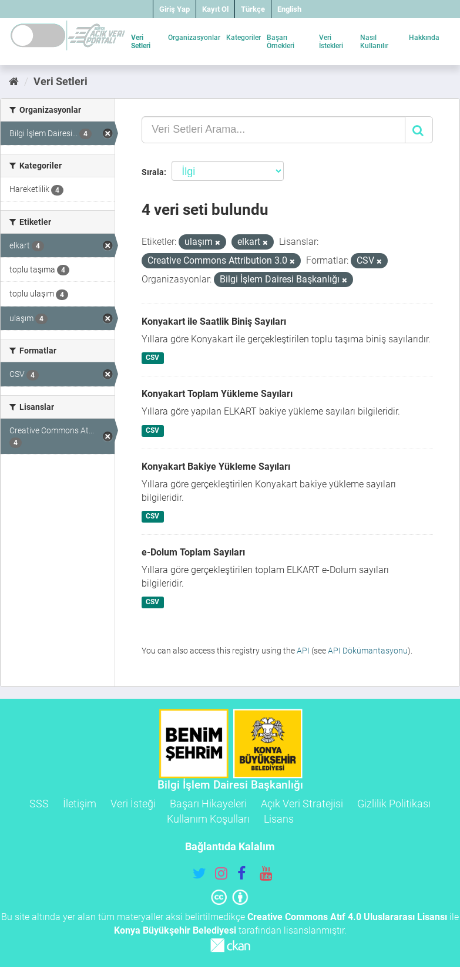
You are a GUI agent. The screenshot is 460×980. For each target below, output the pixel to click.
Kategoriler (244, 38)
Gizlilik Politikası (394, 804)
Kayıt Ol (215, 9)
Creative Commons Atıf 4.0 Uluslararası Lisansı (347, 917)
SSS (39, 804)
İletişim (80, 804)
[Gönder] (419, 130)
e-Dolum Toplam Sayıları (193, 552)
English (289, 9)
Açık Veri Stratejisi (302, 804)
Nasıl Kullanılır (374, 42)
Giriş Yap (174, 9)
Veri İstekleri (331, 42)
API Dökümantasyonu (368, 651)
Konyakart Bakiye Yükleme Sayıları (216, 467)
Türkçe (253, 9)
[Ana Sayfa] (14, 81)
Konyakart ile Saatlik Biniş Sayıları (214, 321)
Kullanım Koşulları (208, 819)
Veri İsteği (133, 804)
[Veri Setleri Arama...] (273, 130)
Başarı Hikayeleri (208, 804)
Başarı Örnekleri (281, 42)
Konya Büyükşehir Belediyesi (175, 930)
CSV (152, 358)
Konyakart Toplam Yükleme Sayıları (217, 394)
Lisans (279, 819)
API (303, 651)
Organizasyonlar (194, 38)
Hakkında (424, 38)
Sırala (153, 172)
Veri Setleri (141, 42)
